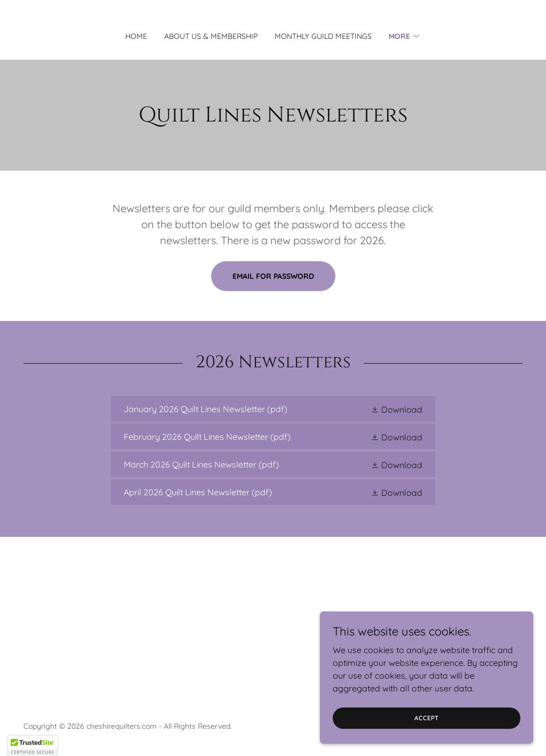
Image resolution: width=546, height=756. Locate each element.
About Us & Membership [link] (211, 36)
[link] (273, 409)
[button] (405, 36)
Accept (427, 718)
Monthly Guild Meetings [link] (323, 36)
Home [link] (136, 36)
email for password (273, 276)
